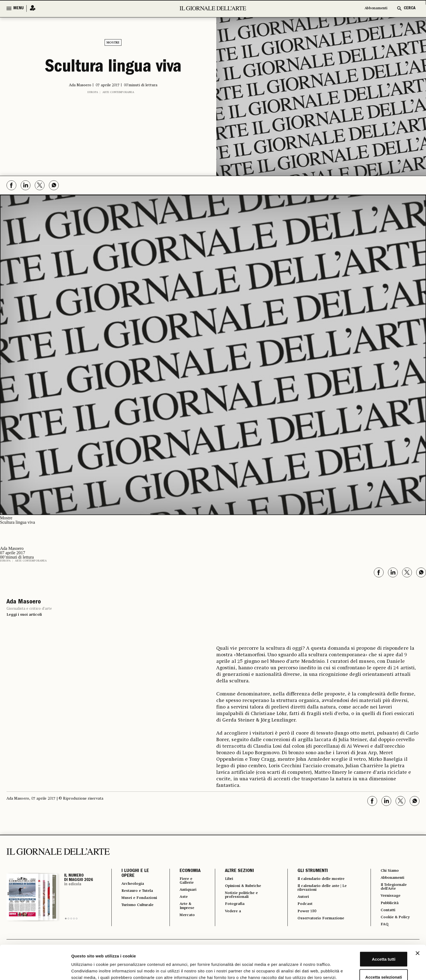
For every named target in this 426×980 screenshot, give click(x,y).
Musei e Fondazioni (133, 906)
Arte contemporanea (118, 92)
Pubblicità (389, 906)
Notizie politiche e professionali (240, 896)
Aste (179, 899)
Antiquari (185, 891)
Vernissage (390, 898)
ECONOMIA (185, 871)
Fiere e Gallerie (183, 881)
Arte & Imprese (184, 908)
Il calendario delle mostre (322, 879)
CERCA (410, 8)
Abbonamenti (373, 8)
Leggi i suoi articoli (24, 615)
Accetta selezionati (367, 944)
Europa (93, 92)
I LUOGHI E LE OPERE (135, 874)
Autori (301, 899)
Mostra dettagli (286, 969)
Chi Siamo (389, 871)
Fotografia (232, 906)
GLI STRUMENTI (309, 871)
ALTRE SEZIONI (235, 871)
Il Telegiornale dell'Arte (394, 888)
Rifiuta (367, 962)
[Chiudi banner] (418, 921)
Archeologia (135, 884)
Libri (225, 879)
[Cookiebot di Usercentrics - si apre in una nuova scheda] (35, 969)
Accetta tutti (367, 927)
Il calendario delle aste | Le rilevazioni (323, 889)
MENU (18, 8)
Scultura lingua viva (113, 68)
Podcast (303, 906)
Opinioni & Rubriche (242, 887)
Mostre (113, 43)
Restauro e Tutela (133, 894)
